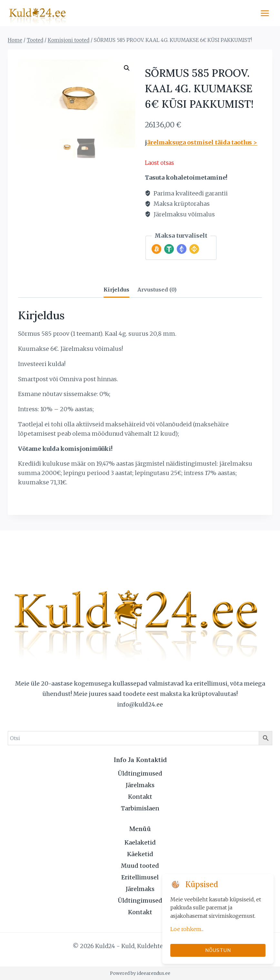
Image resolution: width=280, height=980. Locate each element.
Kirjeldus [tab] (116, 290)
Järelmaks (140, 785)
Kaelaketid (140, 842)
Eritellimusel (140, 877)
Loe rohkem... (187, 929)
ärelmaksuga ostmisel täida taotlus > (202, 142)
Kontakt (140, 797)
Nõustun (218, 950)
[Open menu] (265, 13)
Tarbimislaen (140, 808)
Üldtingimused (140, 773)
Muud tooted (140, 866)
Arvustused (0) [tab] (157, 290)
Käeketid (140, 854)
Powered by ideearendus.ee (140, 973)
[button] (127, 68)
